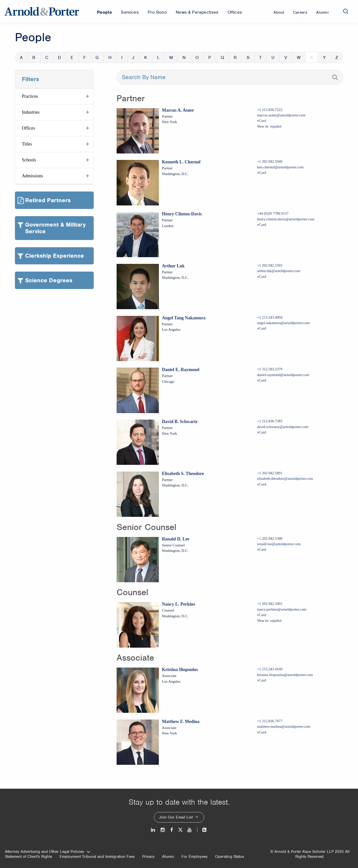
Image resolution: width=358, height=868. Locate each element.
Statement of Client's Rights (29, 857)
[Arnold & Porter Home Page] (42, 11)
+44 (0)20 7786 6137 (273, 213)
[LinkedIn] (153, 830)
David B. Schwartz (180, 422)
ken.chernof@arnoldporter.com (280, 167)
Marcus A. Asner (178, 110)
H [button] (110, 57)
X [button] (312, 57)
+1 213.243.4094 (270, 317)
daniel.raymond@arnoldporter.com (283, 375)
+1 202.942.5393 (270, 265)
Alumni (168, 857)
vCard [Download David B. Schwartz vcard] (262, 432)
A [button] (21, 57)
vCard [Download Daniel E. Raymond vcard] (262, 380)
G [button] (97, 57)
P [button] (210, 57)
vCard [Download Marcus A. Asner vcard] (262, 121)
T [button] (261, 57)
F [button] (85, 57)
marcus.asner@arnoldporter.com (281, 115)
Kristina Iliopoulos (180, 670)
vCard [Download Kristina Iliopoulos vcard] (262, 680)
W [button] (299, 57)
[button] (54, 96)
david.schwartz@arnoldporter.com (283, 427)
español (276, 126)
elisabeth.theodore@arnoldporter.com (285, 479)
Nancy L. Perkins (179, 604)
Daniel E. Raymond (181, 370)
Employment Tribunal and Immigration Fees (97, 857)
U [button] (273, 57)
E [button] (72, 57)
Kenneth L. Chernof (181, 162)
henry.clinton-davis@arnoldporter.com (286, 219)
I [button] (122, 57)
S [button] (248, 57)
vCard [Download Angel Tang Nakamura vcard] (262, 328)
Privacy (148, 857)
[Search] (346, 11)
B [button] (34, 57)
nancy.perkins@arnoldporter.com (282, 609)
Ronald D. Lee (176, 539)
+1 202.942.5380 (270, 538)
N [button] (184, 57)
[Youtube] (190, 830)
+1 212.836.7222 (270, 110)
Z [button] (337, 57)
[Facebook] (172, 830)
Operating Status (230, 857)
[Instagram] (163, 830)
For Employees (195, 857)
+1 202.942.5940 (270, 161)
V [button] (286, 57)
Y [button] (324, 57)
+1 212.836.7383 (270, 421)
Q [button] (222, 57)
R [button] (235, 57)
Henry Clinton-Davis (182, 214)
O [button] (197, 57)
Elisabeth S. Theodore (183, 474)
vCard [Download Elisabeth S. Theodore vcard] (262, 484)
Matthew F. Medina (181, 722)
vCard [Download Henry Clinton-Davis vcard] (262, 225)
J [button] (133, 57)
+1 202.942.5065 (270, 604)
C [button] (47, 57)
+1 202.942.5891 (270, 473)
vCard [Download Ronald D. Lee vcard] (262, 549)
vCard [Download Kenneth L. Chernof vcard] (262, 173)
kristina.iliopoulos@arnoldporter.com (285, 675)
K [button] (146, 57)
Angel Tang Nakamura (184, 318)
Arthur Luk (173, 266)
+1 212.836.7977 (270, 721)
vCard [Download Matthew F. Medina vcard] (262, 732)
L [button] (158, 57)
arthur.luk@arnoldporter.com (279, 271)
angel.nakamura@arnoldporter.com (283, 323)
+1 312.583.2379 (270, 369)
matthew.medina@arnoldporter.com (284, 726)
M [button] (171, 57)
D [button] (59, 57)
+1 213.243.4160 (270, 669)
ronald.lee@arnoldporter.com (279, 544)
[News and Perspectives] (202, 830)
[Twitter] (180, 830)
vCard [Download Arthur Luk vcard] (262, 277)
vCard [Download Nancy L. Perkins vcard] (262, 615)
